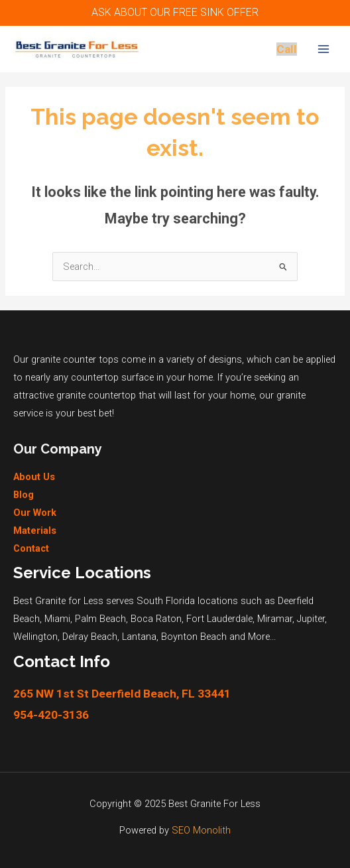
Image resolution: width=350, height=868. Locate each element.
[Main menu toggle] (323, 49)
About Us (34, 477)
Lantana (139, 637)
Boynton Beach (194, 637)
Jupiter (311, 619)
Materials (35, 530)
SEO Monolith (201, 830)
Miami (57, 619)
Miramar (275, 619)
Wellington (35, 637)
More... (262, 637)
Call (287, 49)
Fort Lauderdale (219, 619)
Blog (24, 495)
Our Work (35, 513)
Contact (31, 548)
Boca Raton (156, 619)
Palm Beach (100, 619)
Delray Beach (90, 637)
